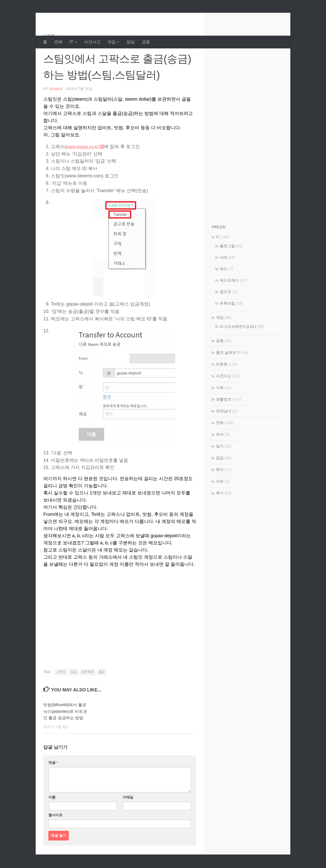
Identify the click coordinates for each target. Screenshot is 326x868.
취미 (220, 490)
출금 (102, 692)
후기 (220, 513)
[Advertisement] (120, 631)
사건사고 (92, 42)
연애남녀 (224, 431)
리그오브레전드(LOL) (238, 347)
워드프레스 (229, 301)
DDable (61, 18)
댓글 (53, 789)
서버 (224, 278)
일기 (220, 466)
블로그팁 (227, 266)
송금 (74, 692)
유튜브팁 (227, 324)
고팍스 (61, 692)
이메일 (128, 824)
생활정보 (224, 420)
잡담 (131, 42)
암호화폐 (88, 692)
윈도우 (226, 312)
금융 (146, 42)
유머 (220, 455)
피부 (220, 502)
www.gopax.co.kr (86, 167)
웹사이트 (56, 841)
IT (71, 42)
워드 (224, 289)
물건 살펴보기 (228, 373)
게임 (112, 42)
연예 (58, 42)
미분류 (49, 56)
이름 (52, 824)
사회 (220, 408)
